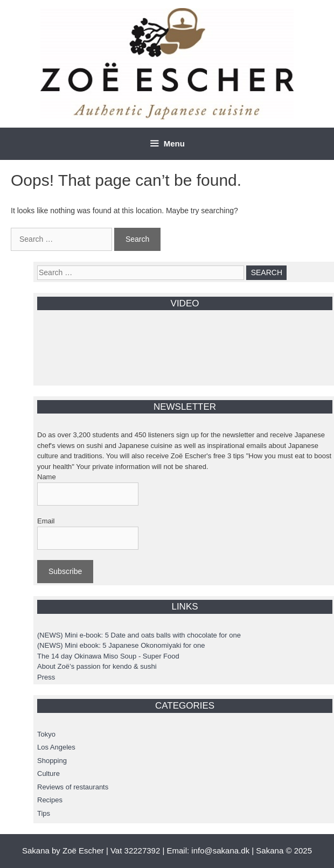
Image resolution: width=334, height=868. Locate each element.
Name (47, 477)
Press (46, 677)
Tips (44, 813)
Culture (48, 773)
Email (46, 521)
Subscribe (65, 571)
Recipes (50, 800)
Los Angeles (56, 747)
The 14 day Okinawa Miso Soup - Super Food (108, 656)
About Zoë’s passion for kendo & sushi (97, 666)
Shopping (52, 761)
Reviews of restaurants (73, 787)
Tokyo (46, 734)
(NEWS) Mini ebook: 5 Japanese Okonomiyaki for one (121, 645)
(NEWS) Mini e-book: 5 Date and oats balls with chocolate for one (139, 635)
